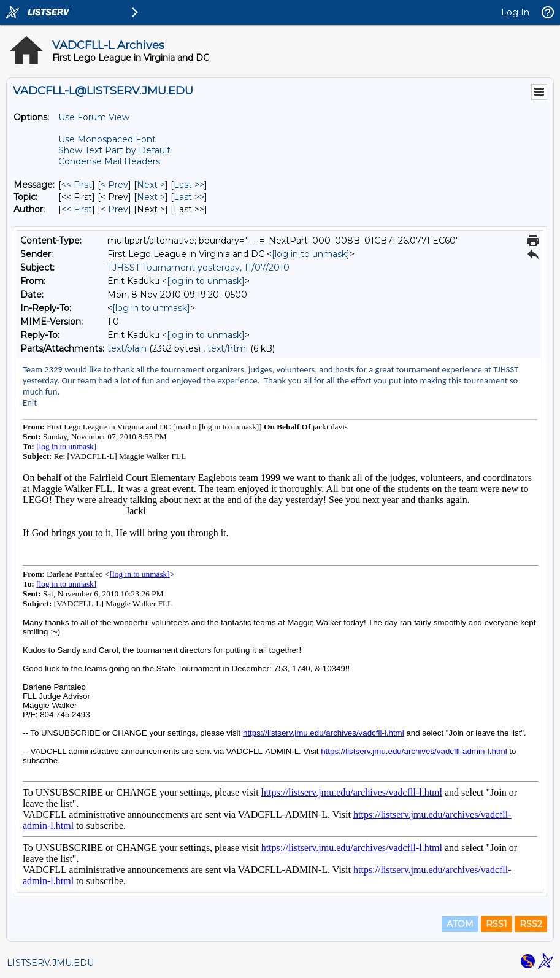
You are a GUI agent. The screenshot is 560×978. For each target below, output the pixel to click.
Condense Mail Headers (109, 161)
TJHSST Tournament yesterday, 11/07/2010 (198, 268)
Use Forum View (94, 117)
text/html (228, 348)
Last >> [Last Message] (189, 185)
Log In (515, 12)
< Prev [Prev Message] (114, 185)
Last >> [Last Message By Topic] (189, 197)
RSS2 (531, 924)
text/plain (127, 348)
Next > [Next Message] (151, 185)
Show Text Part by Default (114, 150)
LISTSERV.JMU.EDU (50, 963)
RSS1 (497, 924)
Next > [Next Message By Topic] (151, 197)
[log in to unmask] (311, 254)
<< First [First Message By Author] (77, 209)
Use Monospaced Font (107, 139)
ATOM (460, 924)
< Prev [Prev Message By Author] (114, 209)
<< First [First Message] (77, 185)
